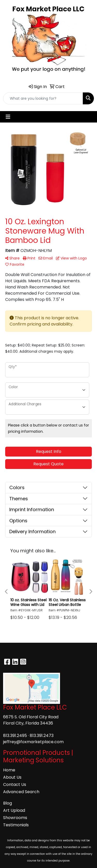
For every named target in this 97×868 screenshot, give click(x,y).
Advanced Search (21, 792)
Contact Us (15, 784)
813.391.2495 (15, 736)
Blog (8, 803)
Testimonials (16, 825)
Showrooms (15, 818)
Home (9, 770)
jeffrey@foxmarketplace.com (33, 742)
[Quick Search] (43, 98)
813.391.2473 (42, 736)
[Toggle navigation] (8, 117)
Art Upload (14, 810)
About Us (12, 777)
